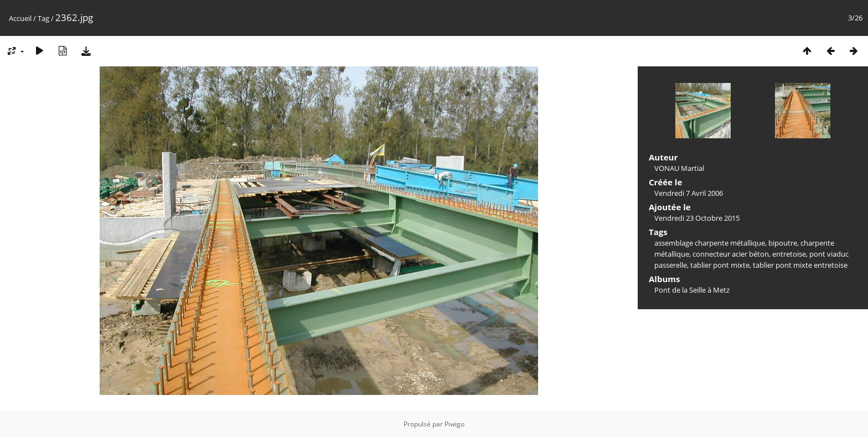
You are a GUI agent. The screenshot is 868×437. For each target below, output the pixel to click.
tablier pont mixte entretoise (800, 265)
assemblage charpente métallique (710, 243)
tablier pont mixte (720, 265)
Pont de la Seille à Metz (692, 290)
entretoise (789, 254)
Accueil (20, 18)
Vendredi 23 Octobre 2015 (697, 218)
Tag (43, 18)
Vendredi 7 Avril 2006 (689, 193)
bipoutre (783, 243)
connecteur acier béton (731, 254)
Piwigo (454, 424)
